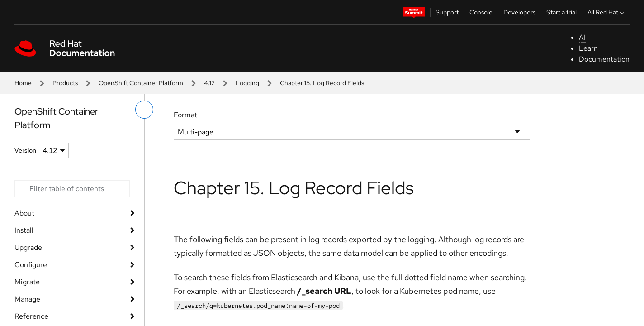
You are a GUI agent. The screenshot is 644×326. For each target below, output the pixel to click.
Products (65, 83)
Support (447, 12)
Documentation (604, 59)
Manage (27, 299)
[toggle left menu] (144, 110)
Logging (247, 83)
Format (185, 115)
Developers (519, 12)
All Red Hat (607, 12)
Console (481, 12)
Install (24, 230)
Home (23, 83)
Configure (31, 265)
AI (582, 37)
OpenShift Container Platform (141, 83)
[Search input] (72, 189)
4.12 (209, 83)
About (24, 213)
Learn (588, 48)
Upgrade (28, 247)
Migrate (27, 282)
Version (25, 150)
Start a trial (561, 12)
